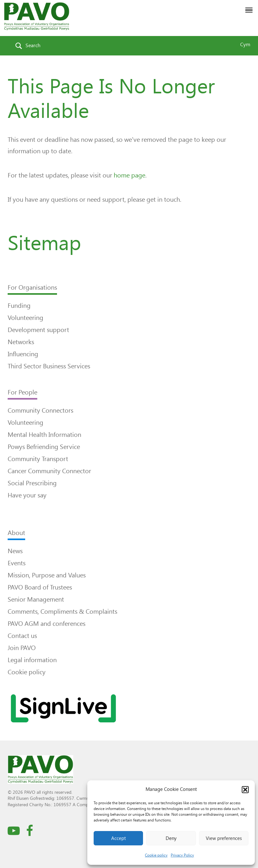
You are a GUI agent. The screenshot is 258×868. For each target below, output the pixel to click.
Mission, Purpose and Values (47, 575)
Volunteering (25, 318)
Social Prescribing (32, 483)
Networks (21, 342)
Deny (171, 838)
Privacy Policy (182, 855)
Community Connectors (40, 410)
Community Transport (38, 459)
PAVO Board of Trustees (40, 587)
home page (129, 175)
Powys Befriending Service (44, 447)
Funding (19, 306)
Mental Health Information (44, 435)
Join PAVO (22, 648)
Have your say (27, 495)
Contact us (22, 636)
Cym (245, 44)
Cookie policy (156, 855)
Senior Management (36, 599)
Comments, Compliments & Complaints (62, 611)
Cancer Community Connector (49, 471)
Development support (38, 330)
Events (17, 563)
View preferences (224, 838)
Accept (118, 838)
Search (33, 45)
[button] (245, 790)
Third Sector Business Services (49, 366)
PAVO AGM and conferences (47, 624)
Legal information (32, 660)
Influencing (23, 354)
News (15, 551)
